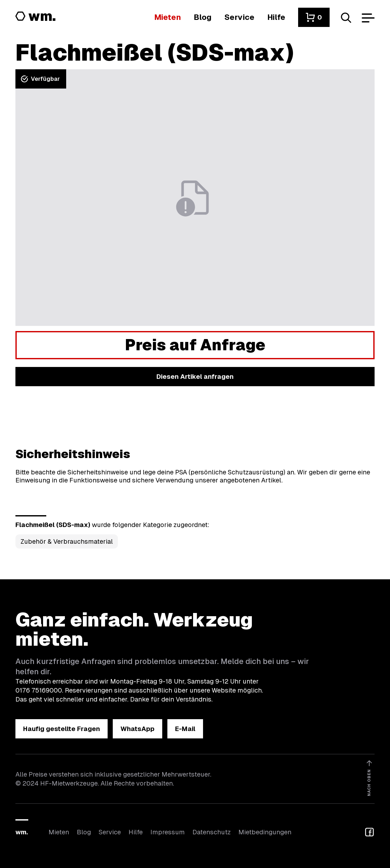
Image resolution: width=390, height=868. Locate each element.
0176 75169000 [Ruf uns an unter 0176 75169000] (39, 690)
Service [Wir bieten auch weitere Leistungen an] (110, 832)
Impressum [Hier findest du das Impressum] (168, 832)
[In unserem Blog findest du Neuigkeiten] (203, 17)
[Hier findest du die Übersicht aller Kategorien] (168, 17)
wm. (22, 832)
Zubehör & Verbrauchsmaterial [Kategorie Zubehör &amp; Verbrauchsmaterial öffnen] (67, 541)
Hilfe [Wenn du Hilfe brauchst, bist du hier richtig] (136, 832)
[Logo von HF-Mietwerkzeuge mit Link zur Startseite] (36, 17)
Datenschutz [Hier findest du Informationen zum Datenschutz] (212, 832)
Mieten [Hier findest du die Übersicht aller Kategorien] (59, 832)
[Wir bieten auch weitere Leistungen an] (239, 17)
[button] (314, 17)
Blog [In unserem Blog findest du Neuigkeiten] (84, 832)
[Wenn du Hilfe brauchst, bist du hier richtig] (276, 17)
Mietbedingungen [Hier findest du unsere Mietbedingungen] (265, 832)
